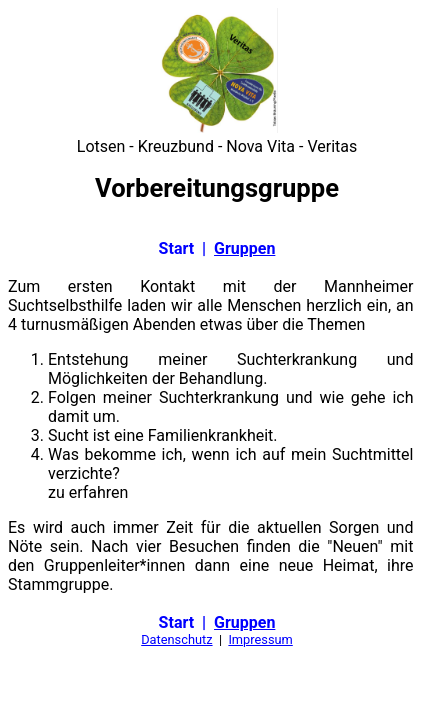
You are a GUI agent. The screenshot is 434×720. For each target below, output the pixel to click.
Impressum (260, 639)
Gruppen (244, 248)
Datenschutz (176, 639)
